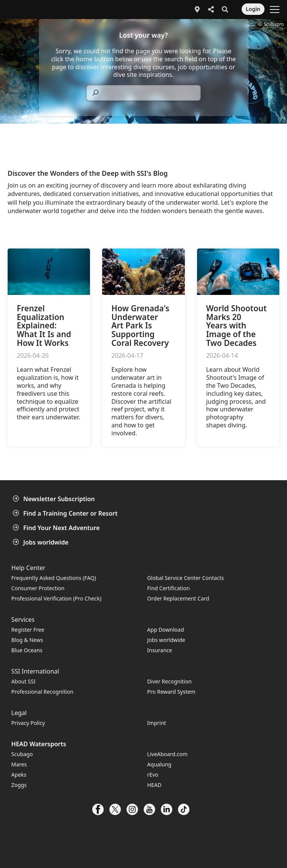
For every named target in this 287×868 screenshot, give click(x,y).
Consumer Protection (38, 588)
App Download (165, 630)
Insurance (160, 650)
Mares (19, 764)
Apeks (19, 775)
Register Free (28, 630)
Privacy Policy (28, 723)
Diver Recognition (169, 681)
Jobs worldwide (41, 542)
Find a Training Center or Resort (66, 513)
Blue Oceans (27, 650)
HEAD (154, 785)
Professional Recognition (42, 692)
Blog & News (27, 640)
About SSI (24, 681)
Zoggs (19, 785)
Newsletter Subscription (55, 499)
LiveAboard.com (167, 754)
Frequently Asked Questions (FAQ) (54, 578)
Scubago (22, 754)
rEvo (153, 775)
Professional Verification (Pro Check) (56, 598)
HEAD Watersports (39, 744)
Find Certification (168, 588)
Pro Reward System (171, 692)
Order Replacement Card (178, 598)
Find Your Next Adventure (57, 528)
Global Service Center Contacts (185, 578)
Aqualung (159, 764)
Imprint (157, 723)
